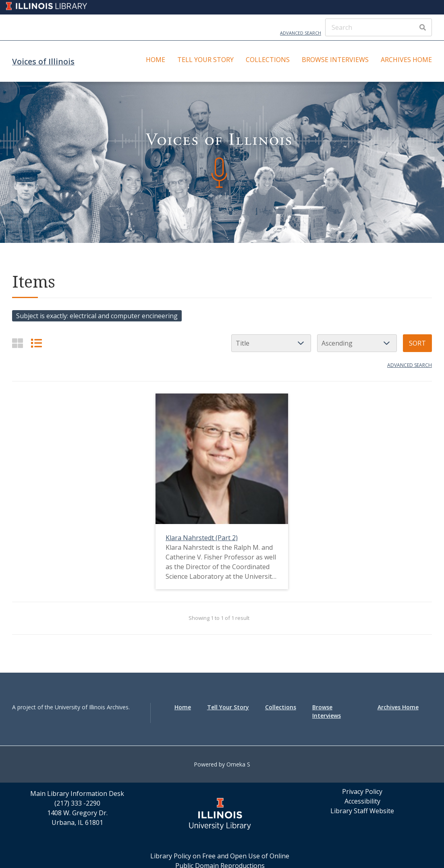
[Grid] (18, 343)
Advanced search (410, 365)
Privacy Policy (362, 791)
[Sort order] (357, 343)
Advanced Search (301, 33)
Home (156, 60)
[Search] (379, 27)
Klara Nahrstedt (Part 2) (202, 538)
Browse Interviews (335, 60)
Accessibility (362, 801)
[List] (36, 343)
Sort (417, 343)
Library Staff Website (362, 811)
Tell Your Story (205, 60)
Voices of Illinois (43, 61)
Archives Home (406, 60)
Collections (268, 60)
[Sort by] (271, 343)
